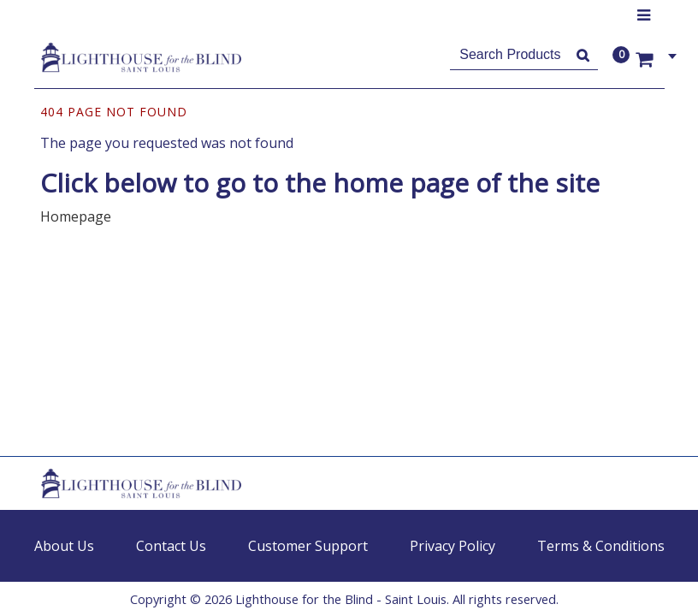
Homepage (76, 216)
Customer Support (308, 546)
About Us (64, 546)
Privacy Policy (453, 546)
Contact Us (171, 546)
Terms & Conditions (601, 546)
